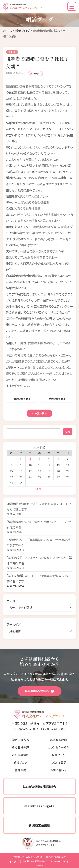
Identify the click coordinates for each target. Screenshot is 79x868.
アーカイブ (14, 624)
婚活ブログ (23, 31)
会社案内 (20, 770)
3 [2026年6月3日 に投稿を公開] (30, 459)
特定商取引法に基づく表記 (28, 856)
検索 (68, 431)
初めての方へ (20, 740)
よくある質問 (59, 762)
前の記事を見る (22, 399)
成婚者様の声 (21, 747)
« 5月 (38, 489)
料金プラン (59, 755)
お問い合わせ (59, 770)
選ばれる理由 (59, 740)
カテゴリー (14, 601)
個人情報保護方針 (56, 856)
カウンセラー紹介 (59, 747)
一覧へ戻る (39, 413)
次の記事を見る (57, 399)
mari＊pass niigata (39, 806)
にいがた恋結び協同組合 (39, 786)
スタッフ (37, 73)
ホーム (8, 31)
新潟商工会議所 (39, 825)
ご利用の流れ (21, 755)
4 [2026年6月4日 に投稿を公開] (39, 459)
